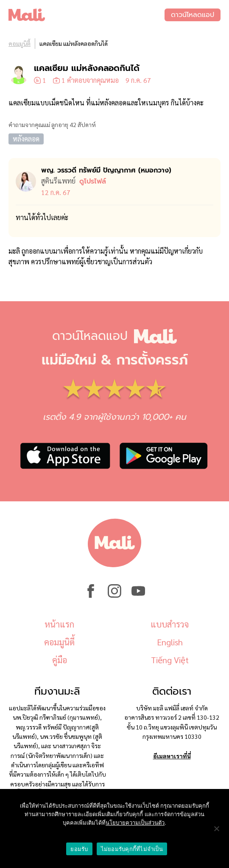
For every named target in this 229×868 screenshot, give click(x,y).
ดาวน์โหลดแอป (193, 15)
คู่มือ (60, 660)
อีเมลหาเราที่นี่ (172, 756)
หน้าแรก (59, 624)
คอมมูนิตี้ (20, 43)
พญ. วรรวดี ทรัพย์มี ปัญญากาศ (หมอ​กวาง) (106, 170)
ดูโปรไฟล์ (93, 181)
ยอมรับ (79, 849)
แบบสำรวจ (170, 624)
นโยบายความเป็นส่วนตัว (135, 823)
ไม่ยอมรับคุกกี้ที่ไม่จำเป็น (132, 849)
